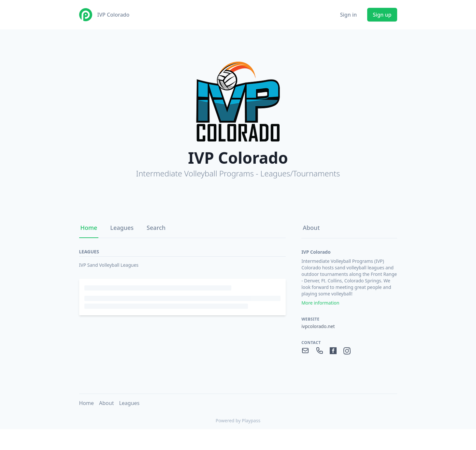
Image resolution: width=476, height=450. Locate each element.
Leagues (122, 228)
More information (320, 303)
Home (89, 228)
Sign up (382, 15)
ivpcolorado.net (318, 326)
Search (156, 228)
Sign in (349, 15)
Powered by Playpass (238, 420)
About (311, 228)
